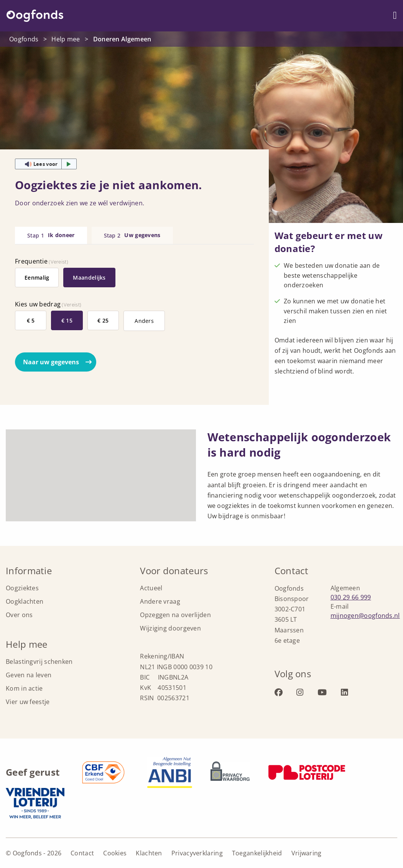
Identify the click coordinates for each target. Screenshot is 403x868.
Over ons (19, 615)
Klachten (149, 853)
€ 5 (31, 320)
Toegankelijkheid (257, 853)
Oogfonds (35, 16)
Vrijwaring (307, 853)
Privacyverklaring (197, 853)
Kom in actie (24, 688)
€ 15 (67, 320)
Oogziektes (22, 588)
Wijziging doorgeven (170, 628)
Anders (144, 321)
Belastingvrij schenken (39, 662)
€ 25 (103, 320)
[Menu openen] (395, 16)
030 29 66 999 (351, 597)
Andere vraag (160, 601)
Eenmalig (37, 278)
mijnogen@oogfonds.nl (365, 616)
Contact (82, 853)
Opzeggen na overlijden (175, 615)
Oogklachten (25, 601)
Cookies (115, 853)
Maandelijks (89, 278)
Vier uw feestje (28, 702)
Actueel (151, 588)
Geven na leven (29, 675)
